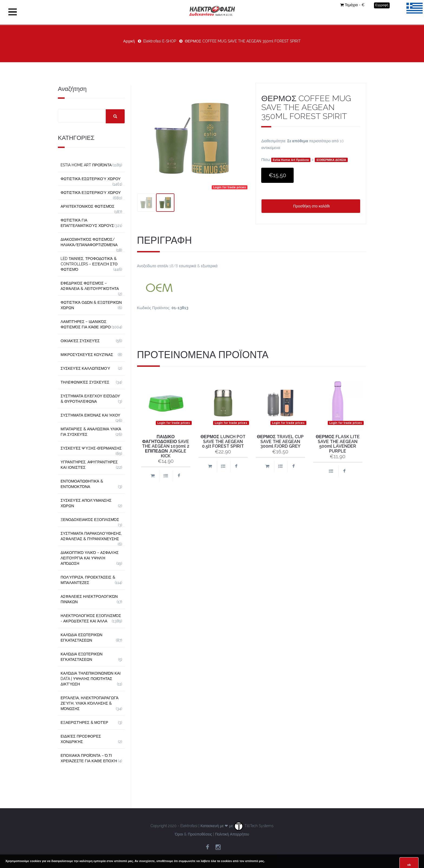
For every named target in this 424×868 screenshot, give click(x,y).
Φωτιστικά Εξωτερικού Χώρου (91, 193)
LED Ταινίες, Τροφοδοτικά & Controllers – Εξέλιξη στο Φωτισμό (89, 264)
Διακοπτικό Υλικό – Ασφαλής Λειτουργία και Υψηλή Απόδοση (90, 558)
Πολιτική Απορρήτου (232, 834)
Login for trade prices (230, 187)
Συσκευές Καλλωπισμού (85, 368)
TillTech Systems (254, 826)
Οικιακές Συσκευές (80, 341)
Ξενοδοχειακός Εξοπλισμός (90, 520)
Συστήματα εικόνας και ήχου (90, 415)
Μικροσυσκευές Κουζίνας (87, 355)
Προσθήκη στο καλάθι (311, 206)
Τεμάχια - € (352, 5)
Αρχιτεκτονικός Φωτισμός (87, 206)
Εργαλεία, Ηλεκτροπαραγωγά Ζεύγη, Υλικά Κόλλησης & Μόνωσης (90, 703)
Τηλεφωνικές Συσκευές (85, 382)
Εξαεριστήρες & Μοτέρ (84, 722)
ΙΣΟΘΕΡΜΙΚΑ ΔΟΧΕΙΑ (331, 160)
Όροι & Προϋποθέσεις (193, 834)
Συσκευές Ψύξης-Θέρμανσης (91, 448)
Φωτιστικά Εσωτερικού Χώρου (91, 179)
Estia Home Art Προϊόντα (291, 160)
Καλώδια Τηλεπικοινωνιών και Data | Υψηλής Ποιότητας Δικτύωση (91, 679)
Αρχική (129, 41)
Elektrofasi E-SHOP (160, 41)
